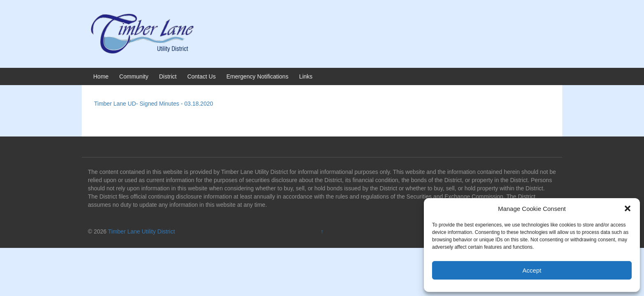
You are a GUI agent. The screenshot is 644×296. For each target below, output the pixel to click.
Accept (532, 270)
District (168, 76)
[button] (628, 208)
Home (101, 76)
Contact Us (201, 76)
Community (134, 76)
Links (306, 76)
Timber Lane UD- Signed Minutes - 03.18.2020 (154, 104)
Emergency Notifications (257, 76)
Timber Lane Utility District (141, 231)
